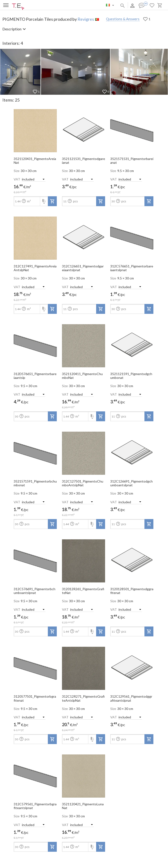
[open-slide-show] (35, 129)
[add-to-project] (52, 201)
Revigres (86, 19)
